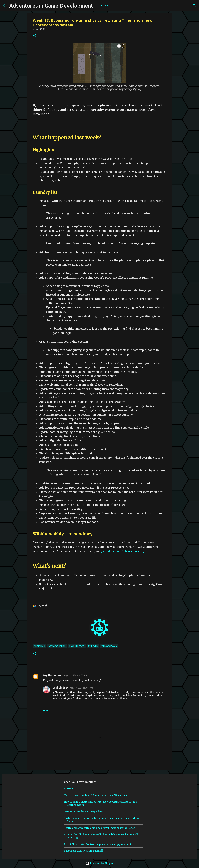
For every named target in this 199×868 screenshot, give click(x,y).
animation (39, 646)
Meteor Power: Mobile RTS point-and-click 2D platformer (97, 795)
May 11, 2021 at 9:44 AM (81, 688)
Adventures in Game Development (51, 6)
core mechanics (57, 646)
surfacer (93, 646)
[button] (35, 36)
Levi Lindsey (61, 688)
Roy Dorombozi (52, 675)
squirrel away (77, 646)
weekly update (109, 646)
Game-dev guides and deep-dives (83, 811)
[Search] (157, 6)
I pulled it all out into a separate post (124, 551)
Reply (46, 710)
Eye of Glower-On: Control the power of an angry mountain (98, 844)
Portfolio (69, 789)
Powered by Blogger (100, 863)
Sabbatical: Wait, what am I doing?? (84, 851)
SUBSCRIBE (104, 6)
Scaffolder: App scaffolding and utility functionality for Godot (99, 828)
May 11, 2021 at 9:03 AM (75, 675)
